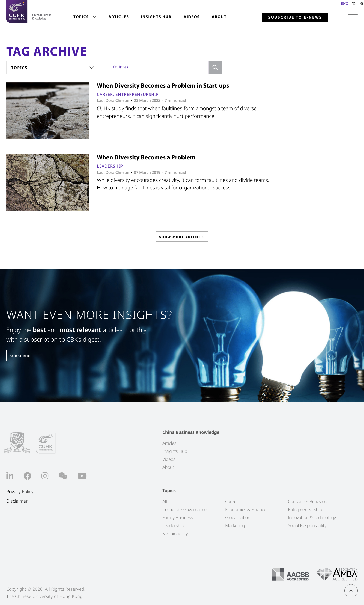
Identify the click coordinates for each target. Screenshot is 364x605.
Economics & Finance (246, 510)
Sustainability (175, 534)
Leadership (110, 166)
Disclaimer (17, 501)
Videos (192, 17)
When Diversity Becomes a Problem (146, 157)
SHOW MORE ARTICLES (182, 238)
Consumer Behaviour (308, 502)
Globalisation (238, 518)
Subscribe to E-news (295, 17)
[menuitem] (85, 17)
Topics (81, 17)
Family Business (178, 518)
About (219, 17)
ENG (345, 3)
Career (105, 94)
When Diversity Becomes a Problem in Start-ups (163, 86)
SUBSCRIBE (25, 356)
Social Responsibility (307, 526)
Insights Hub (156, 17)
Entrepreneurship (137, 94)
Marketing (235, 526)
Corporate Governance (185, 510)
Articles (119, 17)
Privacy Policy (20, 492)
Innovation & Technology (312, 518)
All (165, 502)
